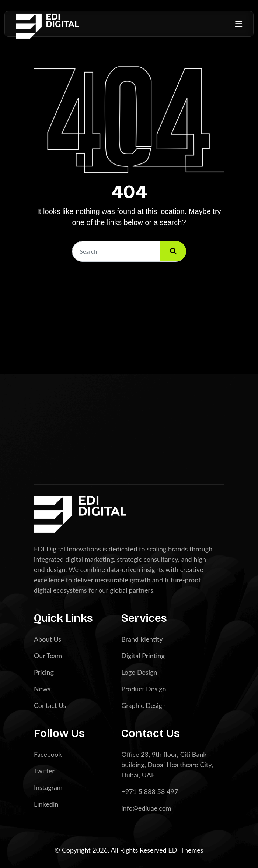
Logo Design (139, 672)
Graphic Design (144, 705)
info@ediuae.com (146, 808)
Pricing (44, 672)
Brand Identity (142, 639)
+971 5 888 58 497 (150, 791)
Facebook (48, 754)
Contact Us (50, 705)
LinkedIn (46, 804)
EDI (174, 850)
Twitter (44, 771)
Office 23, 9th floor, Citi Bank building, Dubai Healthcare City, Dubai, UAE (167, 765)
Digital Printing (143, 656)
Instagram (48, 787)
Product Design (144, 689)
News (42, 689)
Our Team (48, 656)
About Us (48, 639)
